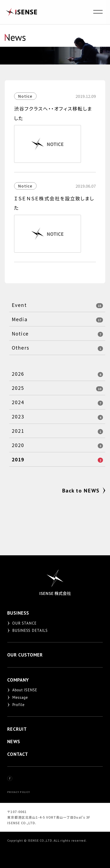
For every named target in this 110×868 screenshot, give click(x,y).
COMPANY (18, 680)
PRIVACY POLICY (19, 792)
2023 (18, 416)
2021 (18, 431)
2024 (18, 402)
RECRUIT (17, 729)
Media (20, 319)
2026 (18, 374)
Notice (20, 334)
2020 (18, 445)
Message (20, 697)
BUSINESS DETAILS (30, 630)
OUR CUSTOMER (25, 655)
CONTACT (18, 754)
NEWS (14, 741)
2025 (18, 388)
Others (21, 348)
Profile (18, 705)
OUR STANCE (24, 623)
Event (19, 305)
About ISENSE (25, 690)
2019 (18, 459)
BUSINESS (18, 613)
